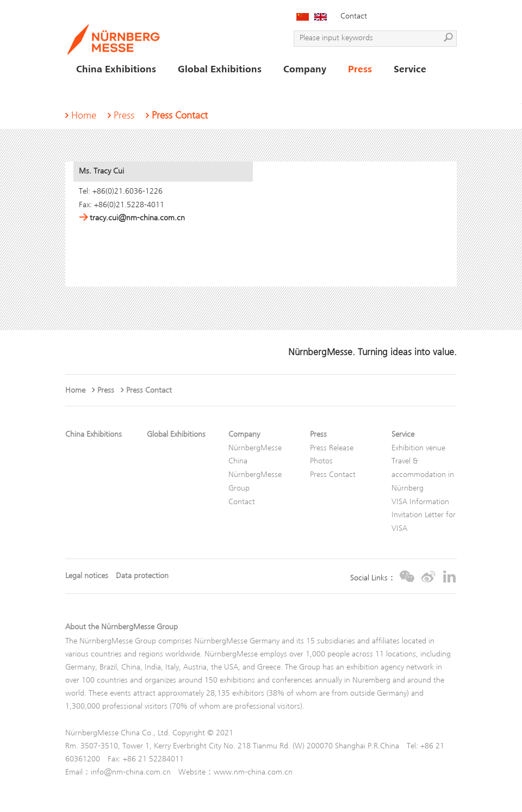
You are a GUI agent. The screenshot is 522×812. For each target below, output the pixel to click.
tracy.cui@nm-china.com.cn (132, 218)
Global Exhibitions (176, 435)
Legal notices (87, 576)
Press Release (332, 448)
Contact (354, 17)
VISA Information (420, 502)
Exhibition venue (418, 448)
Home (84, 116)
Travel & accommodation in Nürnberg (423, 475)
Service (403, 435)
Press (124, 116)
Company (244, 435)
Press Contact (180, 116)
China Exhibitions (94, 435)
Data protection (142, 576)
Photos (321, 461)
